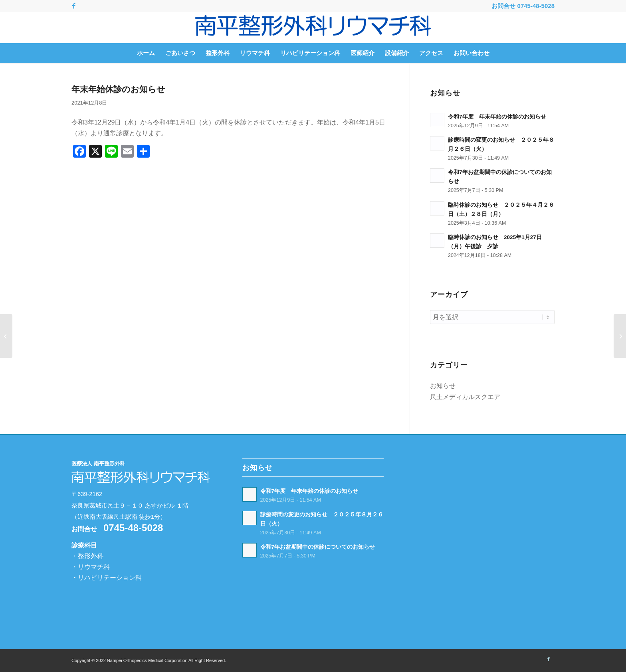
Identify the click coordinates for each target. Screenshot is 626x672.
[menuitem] (146, 53)
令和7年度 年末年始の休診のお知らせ (497, 117)
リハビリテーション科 (110, 578)
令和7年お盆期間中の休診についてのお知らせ (318, 547)
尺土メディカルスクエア (465, 397)
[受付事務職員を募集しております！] (620, 336)
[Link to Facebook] (74, 6)
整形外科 (91, 556)
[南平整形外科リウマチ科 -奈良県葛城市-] (313, 28)
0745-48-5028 (536, 6)
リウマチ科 (94, 567)
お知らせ (443, 386)
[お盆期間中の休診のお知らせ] (6, 336)
